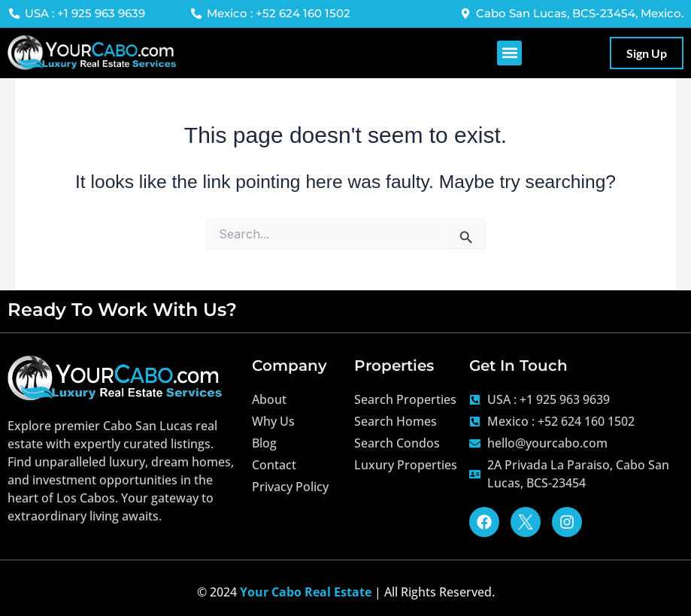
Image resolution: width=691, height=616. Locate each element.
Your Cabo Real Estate (306, 592)
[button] (509, 53)
